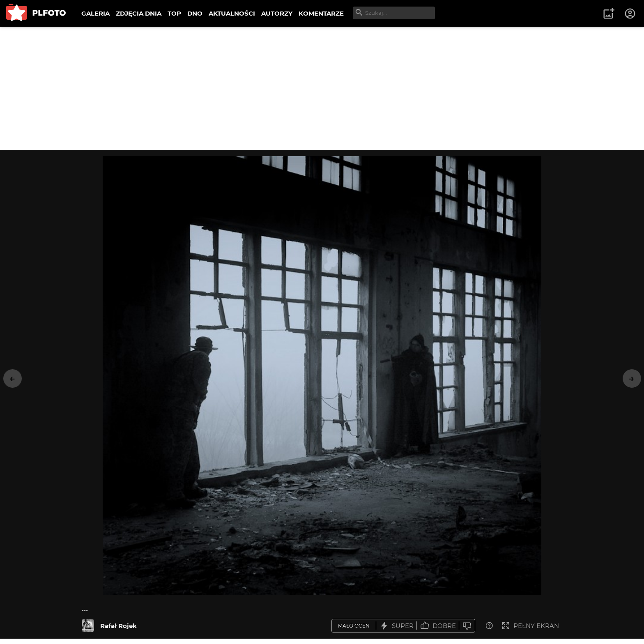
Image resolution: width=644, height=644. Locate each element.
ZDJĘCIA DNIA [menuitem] (139, 13)
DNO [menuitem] (195, 13)
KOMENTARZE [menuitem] (321, 13)
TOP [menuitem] (174, 13)
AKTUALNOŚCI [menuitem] (232, 13)
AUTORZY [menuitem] (277, 13)
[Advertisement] (322, 88)
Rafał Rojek (118, 626)
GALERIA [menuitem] (95, 13)
